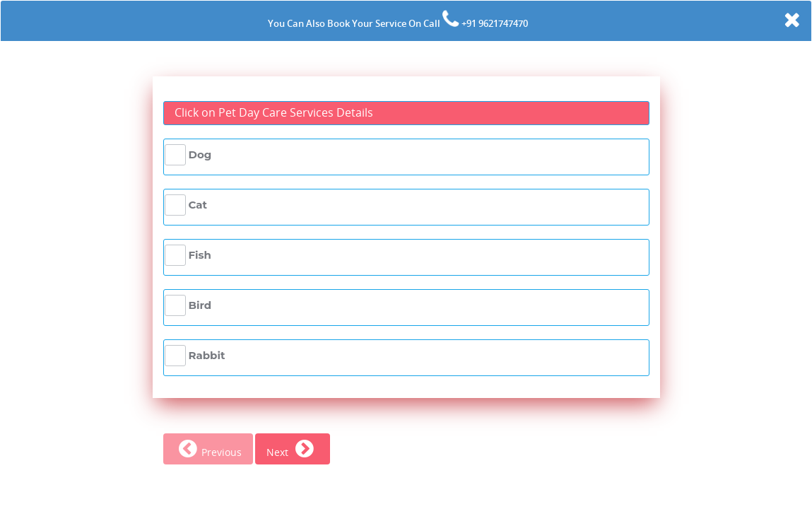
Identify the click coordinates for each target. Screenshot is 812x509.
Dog (200, 154)
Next (293, 452)
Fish (200, 255)
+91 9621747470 (494, 23)
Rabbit (207, 355)
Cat (198, 205)
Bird (200, 305)
